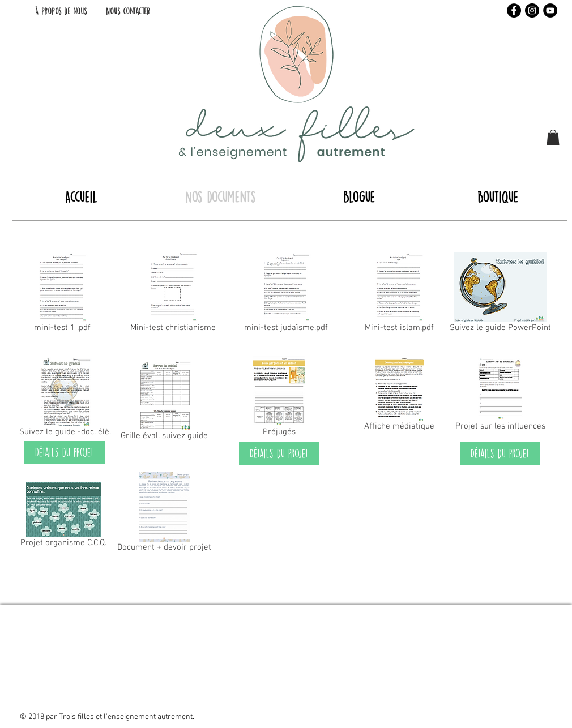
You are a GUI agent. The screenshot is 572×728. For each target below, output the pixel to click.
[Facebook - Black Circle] (514, 10)
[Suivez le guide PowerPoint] (500, 294)
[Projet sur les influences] (500, 396)
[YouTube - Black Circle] (550, 10)
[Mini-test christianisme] (173, 294)
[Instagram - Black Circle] (532, 10)
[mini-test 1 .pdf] (62, 294)
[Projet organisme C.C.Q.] (63, 517)
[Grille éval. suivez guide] (164, 402)
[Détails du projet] (65, 452)
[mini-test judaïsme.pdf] (286, 294)
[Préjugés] (279, 399)
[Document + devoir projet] (164, 514)
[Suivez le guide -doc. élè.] (65, 399)
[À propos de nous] (61, 11)
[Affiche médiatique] (399, 396)
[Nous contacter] (128, 11)
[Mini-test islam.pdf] (399, 294)
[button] (553, 137)
